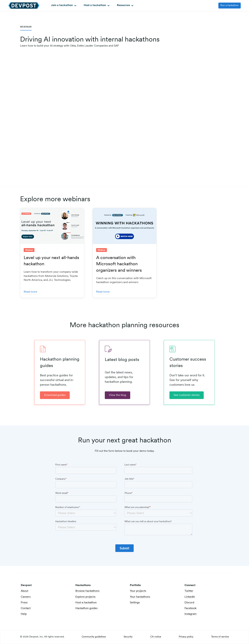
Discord (189, 603)
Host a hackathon (86, 603)
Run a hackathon (230, 5)
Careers (26, 597)
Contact (26, 608)
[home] (24, 5)
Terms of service (220, 637)
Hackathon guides (86, 608)
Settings (135, 603)
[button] (63, 5)
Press (24, 603)
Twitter (189, 591)
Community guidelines (94, 637)
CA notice (156, 637)
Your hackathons (140, 597)
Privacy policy (186, 637)
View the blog (117, 395)
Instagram (191, 614)
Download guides (55, 395)
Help (24, 614)
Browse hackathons (87, 591)
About (24, 591)
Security (128, 637)
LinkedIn (190, 597)
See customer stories (187, 395)
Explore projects (85, 597)
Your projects (138, 591)
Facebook (190, 608)
